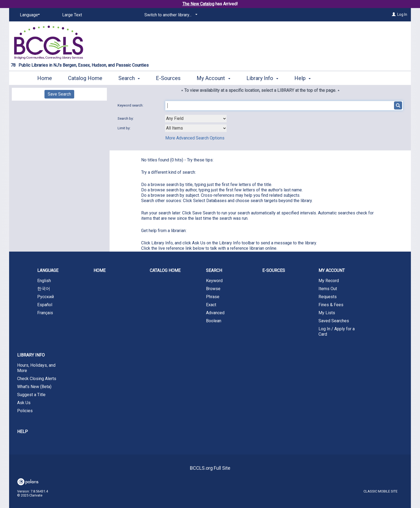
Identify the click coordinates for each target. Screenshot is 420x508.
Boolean (214, 321)
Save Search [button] (59, 94)
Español (45, 305)
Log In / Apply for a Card (337, 331)
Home (45, 78)
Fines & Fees (331, 305)
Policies (25, 411)
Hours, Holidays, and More (36, 368)
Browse (213, 289)
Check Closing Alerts (37, 379)
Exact (211, 305)
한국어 (44, 289)
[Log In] (394, 14)
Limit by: (124, 128)
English (44, 281)
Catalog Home (85, 78)
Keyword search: (131, 105)
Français (45, 313)
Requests (328, 297)
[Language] (29, 15)
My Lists (327, 313)
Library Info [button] (262, 78)
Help (22, 432)
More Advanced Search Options (195, 138)
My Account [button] (213, 78)
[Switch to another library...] (170, 15)
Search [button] (129, 78)
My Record (329, 281)
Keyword (214, 281)
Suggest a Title (31, 395)
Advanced (215, 313)
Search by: (126, 118)
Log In (402, 14)
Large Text (72, 15)
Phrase (213, 297)
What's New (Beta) (34, 387)
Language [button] (48, 270)
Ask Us (24, 403)
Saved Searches (334, 321)
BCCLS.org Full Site (210, 468)
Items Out (328, 289)
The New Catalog (198, 4)
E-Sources (168, 78)
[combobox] (196, 119)
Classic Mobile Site (380, 491)
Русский (46, 297)
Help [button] (303, 78)
